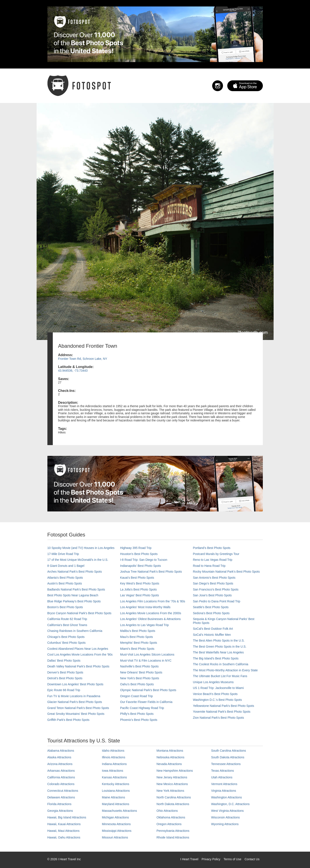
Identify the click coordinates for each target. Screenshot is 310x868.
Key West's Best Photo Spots (140, 583)
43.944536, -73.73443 (73, 371)
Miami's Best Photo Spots (137, 649)
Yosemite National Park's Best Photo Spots (222, 712)
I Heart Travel (189, 859)
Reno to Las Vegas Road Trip (213, 560)
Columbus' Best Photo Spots (67, 643)
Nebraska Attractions (171, 757)
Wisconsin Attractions (225, 817)
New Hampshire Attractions (175, 771)
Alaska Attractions (59, 757)
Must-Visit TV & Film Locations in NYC (146, 661)
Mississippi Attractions (117, 831)
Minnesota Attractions (116, 824)
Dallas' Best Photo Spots (64, 661)
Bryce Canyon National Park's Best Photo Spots (79, 613)
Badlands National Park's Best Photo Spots (76, 589)
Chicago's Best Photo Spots (66, 637)
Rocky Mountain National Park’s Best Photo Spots (226, 572)
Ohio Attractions (167, 811)
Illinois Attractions (114, 757)
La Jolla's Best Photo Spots (139, 589)
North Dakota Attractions (173, 804)
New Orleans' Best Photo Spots (141, 672)
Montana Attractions (170, 751)
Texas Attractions (223, 771)
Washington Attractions (227, 797)
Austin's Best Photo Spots (65, 583)
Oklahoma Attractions (171, 817)
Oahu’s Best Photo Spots (137, 684)
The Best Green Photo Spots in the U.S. (220, 647)
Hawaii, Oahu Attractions (64, 837)
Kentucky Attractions (116, 784)
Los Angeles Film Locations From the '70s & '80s (153, 601)
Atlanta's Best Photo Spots (65, 578)
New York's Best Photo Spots (140, 678)
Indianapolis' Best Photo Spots (141, 566)
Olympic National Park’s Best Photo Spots (148, 690)
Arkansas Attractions (61, 771)
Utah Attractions (222, 777)
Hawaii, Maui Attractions (63, 831)
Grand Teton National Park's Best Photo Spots (78, 708)
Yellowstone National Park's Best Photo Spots (224, 706)
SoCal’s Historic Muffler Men (212, 635)
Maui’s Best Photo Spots (137, 637)
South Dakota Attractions (228, 757)
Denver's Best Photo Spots (65, 672)
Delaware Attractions (61, 797)
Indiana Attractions (114, 764)
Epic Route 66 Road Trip (64, 690)
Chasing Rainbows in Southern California (75, 631)
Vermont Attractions (224, 784)
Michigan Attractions (115, 817)
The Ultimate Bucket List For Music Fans (220, 676)
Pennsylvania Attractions (173, 831)
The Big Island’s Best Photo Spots (216, 658)
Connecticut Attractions (63, 791)
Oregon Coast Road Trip (137, 696)
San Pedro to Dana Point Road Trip (217, 601)
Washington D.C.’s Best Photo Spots (217, 700)
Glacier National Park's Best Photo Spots (75, 702)
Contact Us (252, 859)
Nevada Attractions (169, 764)
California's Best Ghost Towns (67, 625)
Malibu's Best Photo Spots (138, 631)
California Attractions (61, 777)
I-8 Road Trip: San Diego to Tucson (144, 560)
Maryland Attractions (116, 804)
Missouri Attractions (115, 837)
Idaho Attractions (113, 751)
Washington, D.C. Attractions (230, 804)
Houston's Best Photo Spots (139, 554)
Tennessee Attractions (226, 764)
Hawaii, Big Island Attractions (67, 817)
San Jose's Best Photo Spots (212, 595)
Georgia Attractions (60, 811)
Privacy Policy (211, 859)
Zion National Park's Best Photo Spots (219, 718)
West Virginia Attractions (227, 811)
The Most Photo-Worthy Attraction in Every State (225, 670)
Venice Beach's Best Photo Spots (215, 694)
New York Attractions (170, 791)
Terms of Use (232, 859)
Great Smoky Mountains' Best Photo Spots (76, 714)
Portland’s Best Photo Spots (212, 548)
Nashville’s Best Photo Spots (139, 666)
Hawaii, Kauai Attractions (64, 824)
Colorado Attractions (61, 784)
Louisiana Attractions (116, 791)
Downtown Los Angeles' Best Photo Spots (75, 684)
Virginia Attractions (224, 791)
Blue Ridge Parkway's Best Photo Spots (74, 601)
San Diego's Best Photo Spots (213, 583)
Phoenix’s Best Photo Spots (139, 720)
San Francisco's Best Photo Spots (216, 589)
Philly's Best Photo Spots (137, 714)
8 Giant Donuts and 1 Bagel (66, 566)
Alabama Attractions (61, 751)
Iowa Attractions (113, 771)
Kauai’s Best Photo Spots (137, 578)
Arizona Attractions (60, 764)
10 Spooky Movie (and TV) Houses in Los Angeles (81, 548)
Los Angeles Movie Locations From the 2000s (151, 613)
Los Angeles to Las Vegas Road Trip (145, 625)
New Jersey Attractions (172, 777)
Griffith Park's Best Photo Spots (68, 720)
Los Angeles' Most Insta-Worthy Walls (145, 607)
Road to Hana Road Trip (209, 566)
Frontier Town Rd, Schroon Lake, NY (83, 359)
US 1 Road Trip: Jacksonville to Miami (218, 688)
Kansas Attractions (114, 777)
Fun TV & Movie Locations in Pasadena (74, 696)
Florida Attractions (59, 804)
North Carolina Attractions (174, 797)
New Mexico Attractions (172, 784)
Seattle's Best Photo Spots (211, 607)
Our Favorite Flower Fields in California (146, 702)
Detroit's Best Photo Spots (65, 678)
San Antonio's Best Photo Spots (214, 578)
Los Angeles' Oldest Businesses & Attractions (150, 619)
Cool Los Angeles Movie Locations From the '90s (80, 655)
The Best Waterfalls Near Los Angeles (218, 652)
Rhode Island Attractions (173, 837)
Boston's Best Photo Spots (65, 607)
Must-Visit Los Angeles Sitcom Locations (147, 655)
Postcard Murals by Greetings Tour (216, 554)
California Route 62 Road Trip (67, 619)
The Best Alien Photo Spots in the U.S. (219, 640)
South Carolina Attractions (229, 751)
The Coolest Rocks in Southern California (221, 664)
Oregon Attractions (169, 824)
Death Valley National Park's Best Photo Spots (78, 666)
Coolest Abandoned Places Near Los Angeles (78, 649)
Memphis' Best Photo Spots (139, 643)
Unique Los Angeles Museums (213, 682)
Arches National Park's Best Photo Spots (75, 572)
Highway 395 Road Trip (136, 548)
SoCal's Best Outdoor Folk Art (213, 629)
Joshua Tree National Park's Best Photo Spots (151, 572)
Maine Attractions (113, 797)
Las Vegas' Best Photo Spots (140, 595)
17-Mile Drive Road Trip (63, 554)
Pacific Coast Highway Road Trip (142, 708)
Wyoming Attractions (225, 824)
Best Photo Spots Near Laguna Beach (73, 595)
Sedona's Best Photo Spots (211, 613)
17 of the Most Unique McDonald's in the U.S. (78, 560)
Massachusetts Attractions (119, 811)
